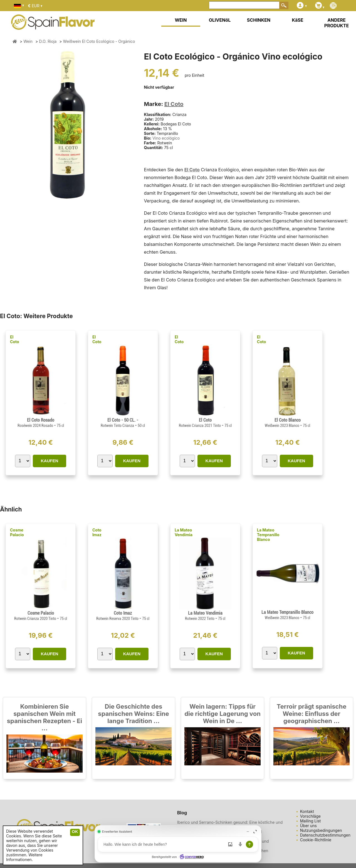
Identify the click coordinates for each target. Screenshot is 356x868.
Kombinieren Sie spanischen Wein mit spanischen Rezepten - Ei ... (44, 717)
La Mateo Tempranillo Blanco (268, 535)
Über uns (308, 826)
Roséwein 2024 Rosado (36, 426)
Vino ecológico (166, 138)
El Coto (174, 104)
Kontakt (307, 811)
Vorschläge (310, 816)
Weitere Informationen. (24, 857)
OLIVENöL (220, 20)
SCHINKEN (259, 20)
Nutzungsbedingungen (321, 830)
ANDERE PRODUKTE (337, 23)
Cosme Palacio (17, 532)
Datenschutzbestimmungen (325, 835)
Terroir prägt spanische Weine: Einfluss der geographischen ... (312, 714)
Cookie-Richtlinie (316, 840)
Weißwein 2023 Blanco (282, 426)
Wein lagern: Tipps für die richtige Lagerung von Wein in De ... (222, 714)
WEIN (181, 20)
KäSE (298, 20)
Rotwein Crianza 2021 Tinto (200, 426)
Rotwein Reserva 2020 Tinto (118, 619)
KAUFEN (50, 461)
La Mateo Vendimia (184, 532)
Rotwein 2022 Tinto (200, 619)
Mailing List (311, 821)
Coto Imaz (97, 532)
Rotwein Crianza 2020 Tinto (36, 619)
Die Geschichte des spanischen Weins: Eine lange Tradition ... (133, 714)
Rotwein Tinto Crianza (118, 426)
